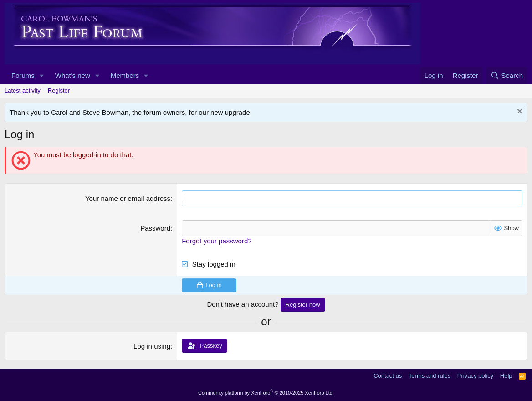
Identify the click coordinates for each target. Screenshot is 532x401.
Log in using (152, 346)
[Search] (507, 75)
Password (155, 228)
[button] (42, 75)
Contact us (388, 376)
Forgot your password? (217, 241)
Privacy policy (475, 376)
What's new (73, 75)
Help (506, 376)
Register (59, 90)
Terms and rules (430, 376)
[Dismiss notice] (519, 112)
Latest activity (23, 90)
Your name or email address (128, 198)
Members (125, 75)
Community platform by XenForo (266, 393)
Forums (23, 75)
